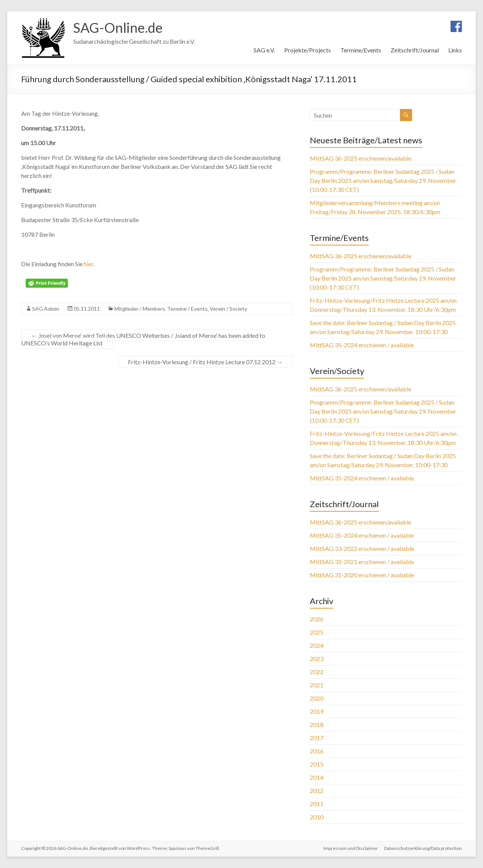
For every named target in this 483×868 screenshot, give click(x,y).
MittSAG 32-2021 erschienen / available (362, 562)
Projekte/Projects (308, 50)
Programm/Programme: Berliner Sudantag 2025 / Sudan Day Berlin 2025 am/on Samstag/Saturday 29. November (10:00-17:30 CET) (383, 180)
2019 (317, 711)
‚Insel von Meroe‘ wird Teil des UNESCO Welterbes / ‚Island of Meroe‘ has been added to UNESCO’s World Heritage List (143, 339)
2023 (317, 659)
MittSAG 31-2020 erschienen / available (362, 575)
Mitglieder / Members (140, 309)
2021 (317, 685)
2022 (317, 672)
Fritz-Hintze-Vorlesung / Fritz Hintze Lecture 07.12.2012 (205, 362)
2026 (317, 619)
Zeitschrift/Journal (415, 50)
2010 (317, 817)
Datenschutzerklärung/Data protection (423, 848)
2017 (317, 738)
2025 (317, 632)
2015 (317, 764)
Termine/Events (361, 50)
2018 (317, 725)
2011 (317, 804)
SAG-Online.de (118, 28)
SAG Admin (46, 309)
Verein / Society (228, 309)
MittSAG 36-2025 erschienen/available (361, 158)
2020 (317, 698)
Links (455, 50)
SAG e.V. (264, 50)
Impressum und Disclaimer (351, 848)
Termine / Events (187, 309)
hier (88, 264)
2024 (317, 645)
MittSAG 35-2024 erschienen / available (362, 345)
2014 (317, 777)
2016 (317, 751)
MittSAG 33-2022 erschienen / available (362, 548)
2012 (317, 791)
